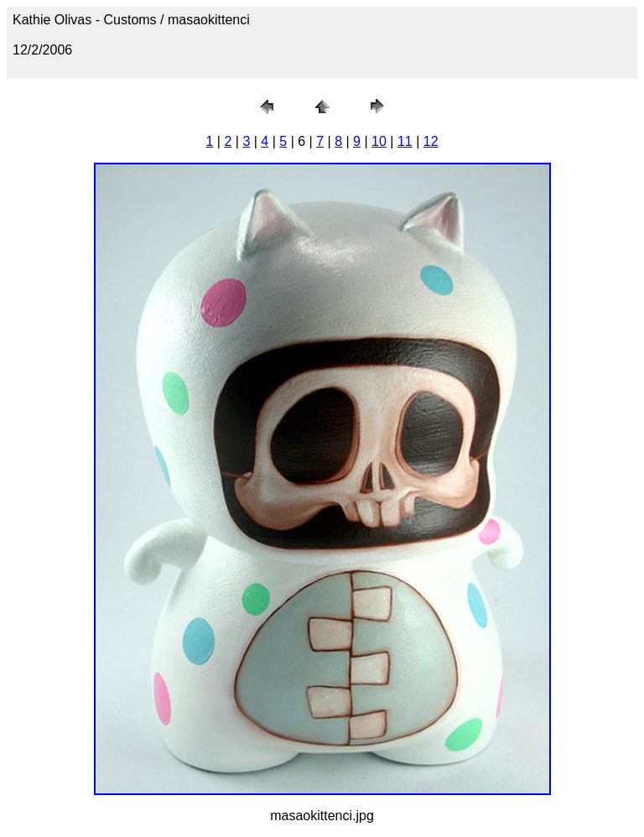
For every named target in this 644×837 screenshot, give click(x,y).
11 (405, 141)
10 (379, 141)
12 (431, 141)
